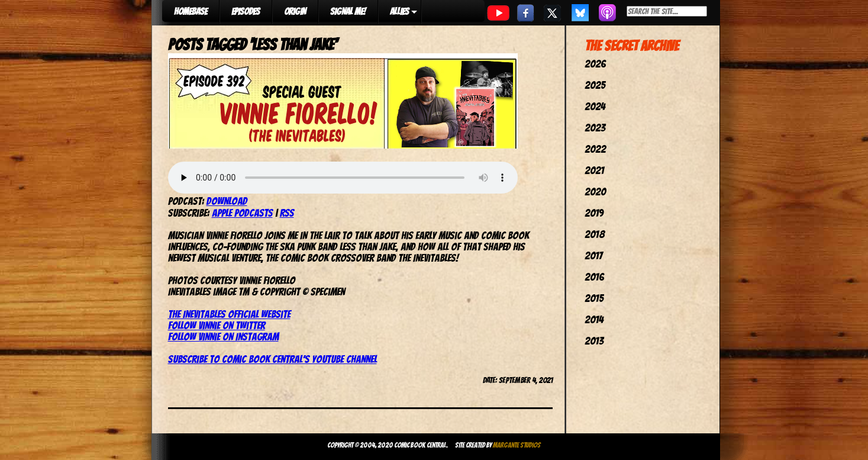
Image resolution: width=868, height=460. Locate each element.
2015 (594, 298)
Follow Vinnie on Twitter (217, 325)
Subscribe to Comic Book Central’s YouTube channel (272, 359)
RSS (287, 213)
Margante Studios (517, 445)
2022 (595, 149)
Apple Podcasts (242, 213)
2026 (595, 64)
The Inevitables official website (229, 314)
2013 (594, 341)
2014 (594, 319)
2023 (595, 128)
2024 (595, 106)
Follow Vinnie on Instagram (223, 337)
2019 (594, 213)
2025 (595, 85)
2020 (595, 192)
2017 (593, 255)
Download (227, 201)
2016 (594, 277)
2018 (595, 234)
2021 (594, 170)
